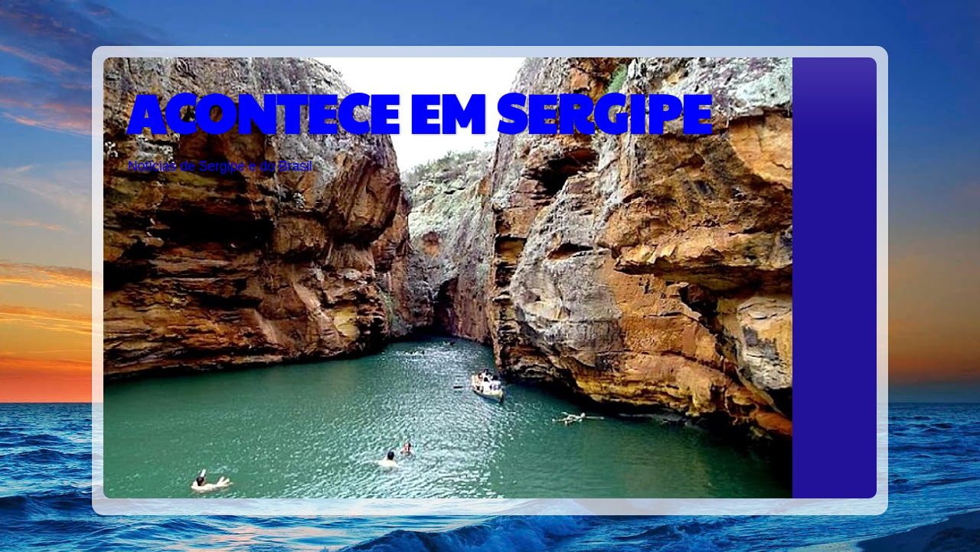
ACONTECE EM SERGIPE (419, 112)
